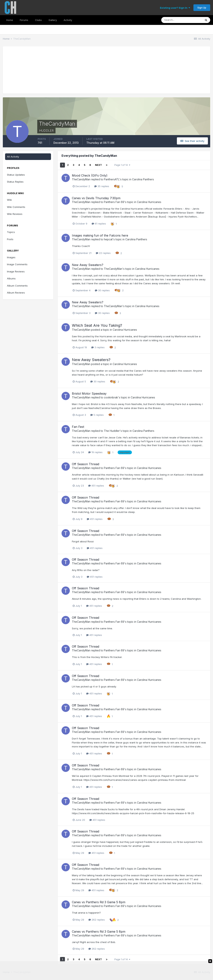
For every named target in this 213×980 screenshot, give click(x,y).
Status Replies (15, 182)
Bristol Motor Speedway (89, 394)
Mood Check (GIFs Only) (90, 175)
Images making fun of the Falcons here (100, 235)
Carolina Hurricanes (149, 202)
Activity (68, 20)
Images (11, 257)
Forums (24, 20)
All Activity (13, 157)
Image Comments (17, 264)
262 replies (97, 920)
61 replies (99, 224)
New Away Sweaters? (88, 265)
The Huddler (112, 431)
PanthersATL (112, 179)
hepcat (108, 239)
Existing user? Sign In (175, 8)
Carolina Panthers (143, 179)
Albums (11, 278)
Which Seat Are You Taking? (97, 325)
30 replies (102, 290)
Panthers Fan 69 (114, 202)
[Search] (182, 20)
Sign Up (202, 8)
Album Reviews (16, 293)
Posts (10, 239)
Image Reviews (16, 271)
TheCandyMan (81, 179)
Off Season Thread (86, 464)
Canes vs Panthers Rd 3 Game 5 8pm (99, 902)
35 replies (102, 186)
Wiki (9, 200)
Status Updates (16, 175)
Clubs (38, 20)
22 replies (103, 253)
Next (98, 165)
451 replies (96, 486)
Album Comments (17, 286)
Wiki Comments (16, 207)
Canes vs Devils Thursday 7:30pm (96, 198)
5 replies (97, 415)
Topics (11, 232)
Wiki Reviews (15, 214)
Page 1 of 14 (122, 165)
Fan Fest (78, 427)
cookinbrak (111, 397)
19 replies (95, 452)
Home (10, 20)
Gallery (53, 20)
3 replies (98, 347)
